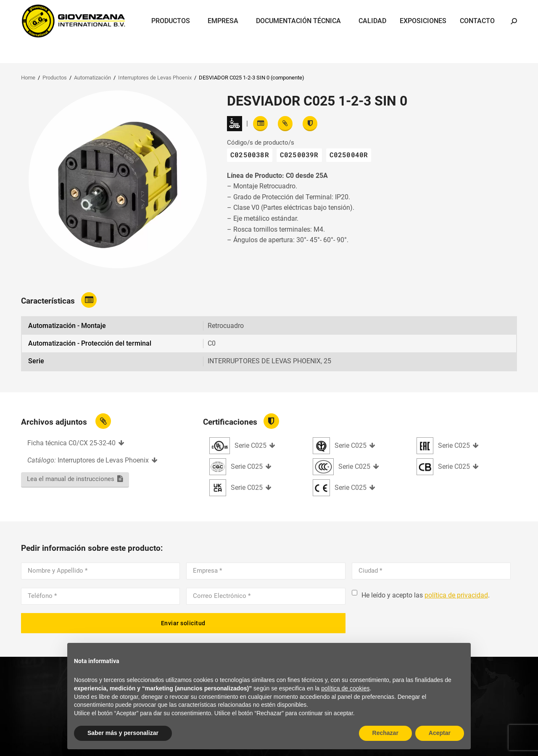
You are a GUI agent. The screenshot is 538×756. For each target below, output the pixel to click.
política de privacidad (456, 595)
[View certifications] (310, 124)
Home (28, 78)
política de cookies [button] (345, 688)
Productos (55, 78)
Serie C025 (251, 445)
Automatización (92, 78)
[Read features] (260, 124)
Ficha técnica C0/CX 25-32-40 (71, 443)
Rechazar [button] (385, 733)
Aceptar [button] (440, 733)
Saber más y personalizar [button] (123, 733)
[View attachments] (285, 124)
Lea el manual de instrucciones (71, 479)
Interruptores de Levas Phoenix (155, 78)
